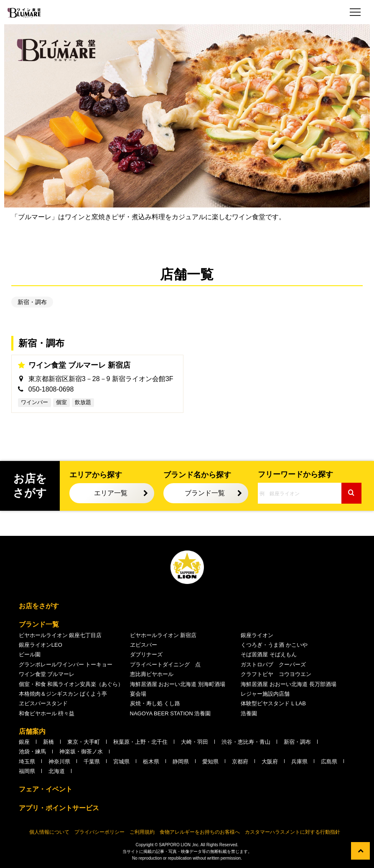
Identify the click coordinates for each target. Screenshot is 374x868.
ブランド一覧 (205, 493)
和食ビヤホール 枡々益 (47, 713)
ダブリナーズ (146, 654)
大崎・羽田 (195, 742)
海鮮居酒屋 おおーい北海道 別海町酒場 (178, 684)
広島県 (329, 762)
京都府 (240, 762)
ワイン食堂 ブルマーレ (47, 674)
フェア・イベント (46, 789)
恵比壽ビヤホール (152, 674)
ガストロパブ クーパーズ (273, 664)
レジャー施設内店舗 (265, 694)
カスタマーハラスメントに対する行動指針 (293, 832)
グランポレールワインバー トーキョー (66, 664)
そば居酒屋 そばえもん (269, 654)
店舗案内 (32, 731)
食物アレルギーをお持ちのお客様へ (200, 832)
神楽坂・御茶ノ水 (81, 751)
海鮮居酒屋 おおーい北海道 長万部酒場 (288, 684)
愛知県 (210, 762)
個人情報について (49, 832)
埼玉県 (27, 762)
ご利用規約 (142, 832)
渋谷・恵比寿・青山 (246, 742)
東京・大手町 (84, 742)
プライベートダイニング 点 (165, 664)
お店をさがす (39, 606)
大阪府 (270, 762)
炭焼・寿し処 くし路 (155, 703)
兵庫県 (299, 762)
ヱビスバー (144, 645)
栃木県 (151, 762)
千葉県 (92, 762)
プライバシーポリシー (99, 832)
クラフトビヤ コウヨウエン (276, 674)
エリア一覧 (111, 493)
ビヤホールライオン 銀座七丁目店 (60, 635)
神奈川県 (59, 762)
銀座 (24, 742)
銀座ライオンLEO (41, 645)
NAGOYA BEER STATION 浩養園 (170, 713)
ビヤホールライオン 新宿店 (163, 635)
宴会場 (138, 694)
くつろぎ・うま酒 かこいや (274, 645)
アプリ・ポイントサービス (59, 808)
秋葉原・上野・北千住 (140, 742)
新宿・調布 (32, 302)
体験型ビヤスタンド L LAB (273, 703)
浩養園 (249, 713)
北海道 (57, 771)
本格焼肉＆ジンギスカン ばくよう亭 (63, 694)
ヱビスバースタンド (43, 703)
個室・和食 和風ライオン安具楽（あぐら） (71, 684)
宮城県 (121, 762)
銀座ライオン (257, 635)
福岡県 (27, 771)
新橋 (48, 742)
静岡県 (181, 762)
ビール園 (30, 654)
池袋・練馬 (32, 751)
